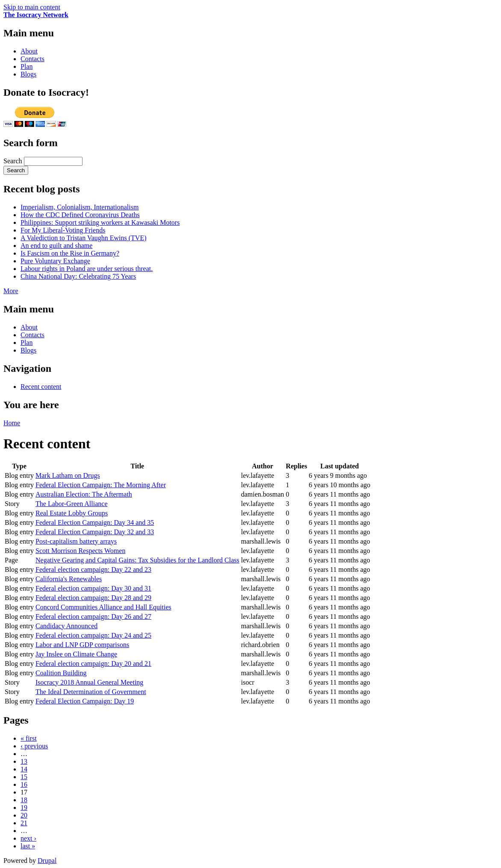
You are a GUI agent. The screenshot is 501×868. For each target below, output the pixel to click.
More (11, 291)
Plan (27, 66)
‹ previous (34, 746)
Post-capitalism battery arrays (76, 541)
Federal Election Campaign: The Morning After (101, 485)
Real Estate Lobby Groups (72, 513)
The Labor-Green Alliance (71, 504)
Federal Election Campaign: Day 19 (85, 701)
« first (29, 738)
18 (24, 800)
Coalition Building (61, 673)
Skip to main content (32, 7)
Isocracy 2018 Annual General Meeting (89, 682)
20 (24, 815)
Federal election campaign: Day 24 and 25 (93, 635)
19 (24, 808)
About (29, 51)
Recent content (41, 387)
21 (24, 823)
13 (24, 761)
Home (12, 423)
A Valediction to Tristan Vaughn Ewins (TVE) (84, 238)
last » (28, 846)
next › (28, 838)
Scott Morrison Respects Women (80, 551)
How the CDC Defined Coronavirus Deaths (80, 215)
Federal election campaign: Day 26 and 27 (93, 616)
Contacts (32, 59)
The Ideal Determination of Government (91, 692)
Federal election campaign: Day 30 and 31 (93, 588)
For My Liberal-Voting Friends (63, 230)
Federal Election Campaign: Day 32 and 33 (95, 532)
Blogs (28, 74)
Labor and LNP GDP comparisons (82, 645)
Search (14, 161)
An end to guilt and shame (56, 246)
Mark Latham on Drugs (68, 475)
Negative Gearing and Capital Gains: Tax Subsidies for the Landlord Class (137, 560)
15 (24, 777)
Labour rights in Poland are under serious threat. (87, 269)
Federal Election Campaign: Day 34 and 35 (95, 522)
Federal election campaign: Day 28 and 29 (93, 598)
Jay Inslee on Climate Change (76, 654)
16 (24, 784)
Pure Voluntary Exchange (55, 261)
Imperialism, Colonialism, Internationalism (80, 207)
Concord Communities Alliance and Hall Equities (103, 607)
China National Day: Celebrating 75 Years (78, 276)
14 (24, 769)
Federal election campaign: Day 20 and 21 (93, 664)
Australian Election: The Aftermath (84, 494)
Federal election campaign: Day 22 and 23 (93, 569)
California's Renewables (69, 579)
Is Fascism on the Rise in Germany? (70, 253)
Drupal (47, 861)
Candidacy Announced (66, 626)
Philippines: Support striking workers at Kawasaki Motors (100, 222)
